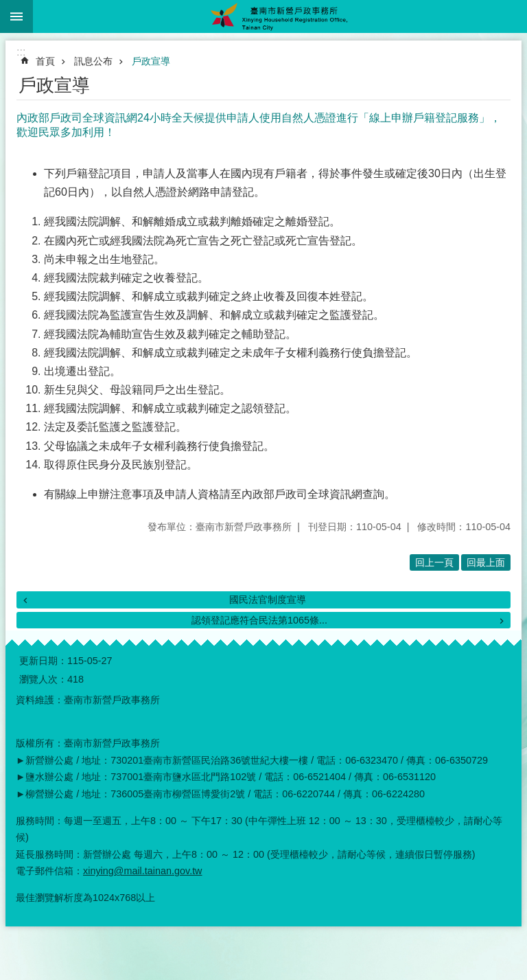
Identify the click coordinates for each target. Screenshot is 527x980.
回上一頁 (434, 562)
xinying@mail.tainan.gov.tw (143, 871)
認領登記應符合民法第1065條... (259, 620)
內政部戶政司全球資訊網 (302, 494)
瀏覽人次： (43, 679)
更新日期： (43, 661)
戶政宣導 (151, 61)
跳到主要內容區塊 (7, 7)
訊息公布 (93, 61)
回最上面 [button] (486, 562)
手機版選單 (16, 16)
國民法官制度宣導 (268, 600)
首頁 (45, 61)
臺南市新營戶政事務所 (280, 16)
